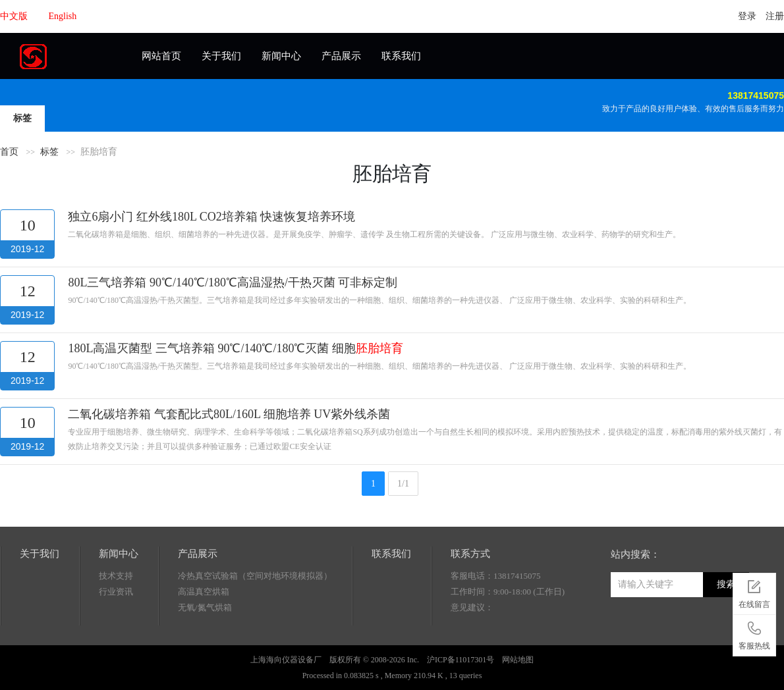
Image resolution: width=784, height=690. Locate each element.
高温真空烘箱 (204, 592)
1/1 (403, 484)
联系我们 (401, 56)
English (63, 16)
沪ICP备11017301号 (461, 660)
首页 (9, 152)
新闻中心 (281, 56)
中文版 (14, 16)
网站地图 (518, 660)
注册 (775, 16)
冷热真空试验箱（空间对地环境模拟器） (255, 576)
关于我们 (221, 56)
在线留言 (754, 592)
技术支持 (116, 576)
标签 (22, 118)
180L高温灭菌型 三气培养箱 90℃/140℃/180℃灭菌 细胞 (236, 348)
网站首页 (161, 56)
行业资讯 (116, 592)
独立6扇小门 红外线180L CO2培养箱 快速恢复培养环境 (211, 217)
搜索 (726, 584)
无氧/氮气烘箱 (205, 607)
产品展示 (341, 56)
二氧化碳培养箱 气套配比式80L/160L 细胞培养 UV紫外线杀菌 (229, 414)
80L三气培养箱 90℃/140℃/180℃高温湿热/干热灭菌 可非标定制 (233, 282)
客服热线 (754, 633)
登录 (747, 16)
